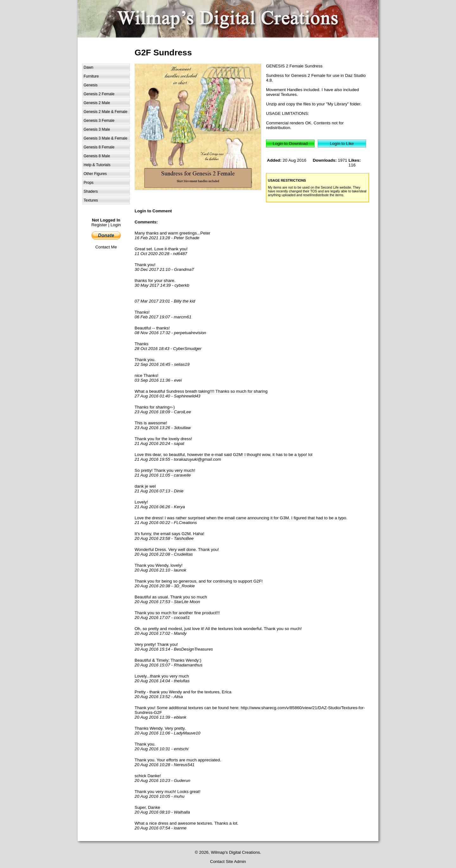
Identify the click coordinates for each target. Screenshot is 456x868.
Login (116, 225)
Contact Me (106, 247)
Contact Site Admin (228, 862)
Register (99, 225)
